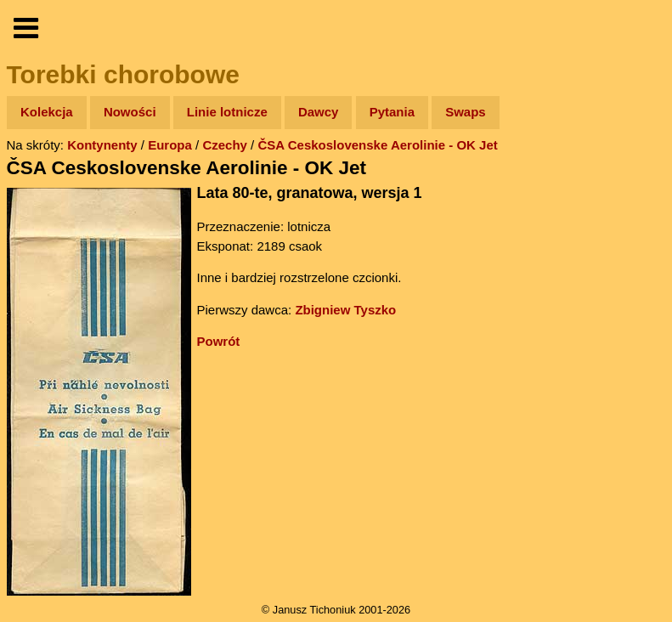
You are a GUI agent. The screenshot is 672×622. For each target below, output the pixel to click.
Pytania (392, 112)
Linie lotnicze (227, 112)
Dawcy (319, 112)
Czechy (225, 145)
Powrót (219, 341)
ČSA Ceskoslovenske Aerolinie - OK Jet (377, 145)
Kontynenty (102, 145)
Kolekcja (47, 112)
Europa (170, 145)
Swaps (466, 112)
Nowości (130, 112)
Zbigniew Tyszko (345, 310)
